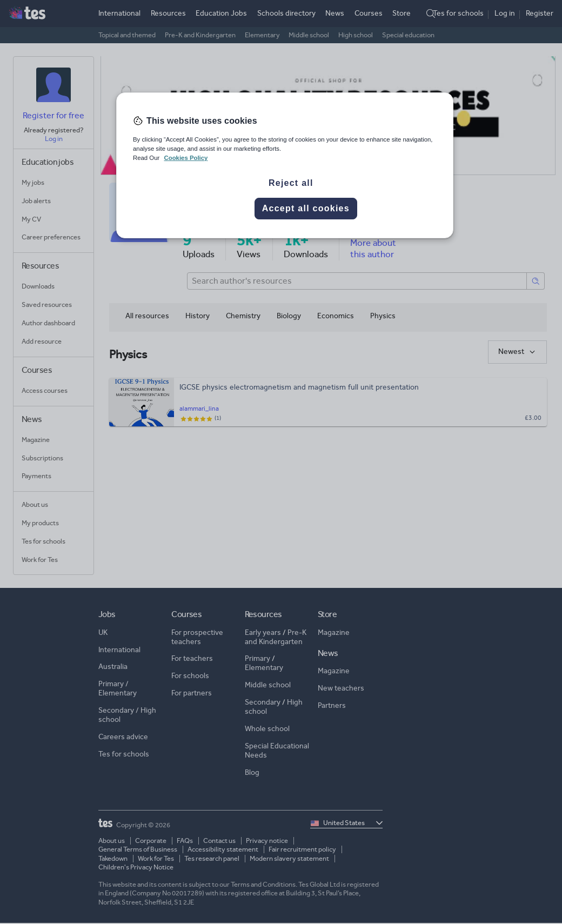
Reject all (291, 183)
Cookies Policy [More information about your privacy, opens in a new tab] (186, 158)
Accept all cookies (306, 208)
